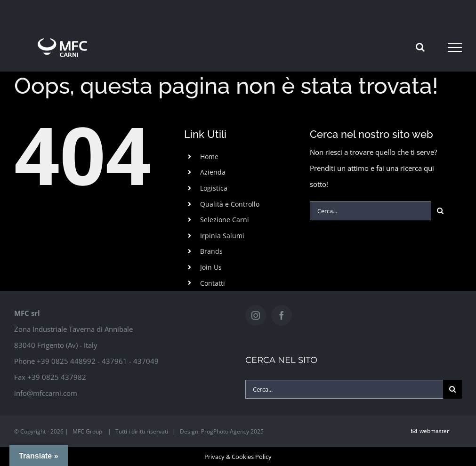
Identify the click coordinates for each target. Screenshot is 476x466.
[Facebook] (282, 315)
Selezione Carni (225, 220)
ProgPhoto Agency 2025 (232, 431)
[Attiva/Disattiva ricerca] (420, 47)
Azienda (213, 172)
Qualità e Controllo (230, 204)
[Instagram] (256, 315)
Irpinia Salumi (222, 236)
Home (209, 157)
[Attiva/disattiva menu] (455, 48)
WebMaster (430, 431)
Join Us (211, 267)
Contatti (213, 283)
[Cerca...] (370, 211)
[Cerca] (440, 211)
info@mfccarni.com (46, 393)
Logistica (214, 188)
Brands (211, 251)
